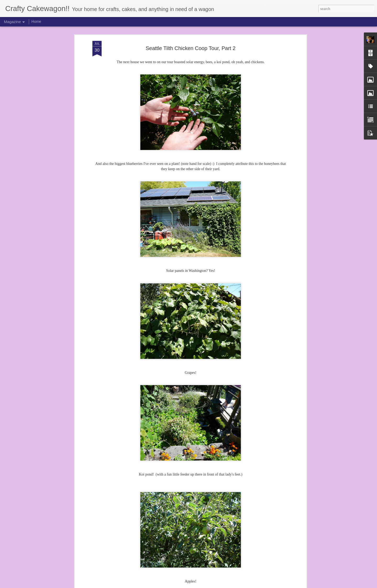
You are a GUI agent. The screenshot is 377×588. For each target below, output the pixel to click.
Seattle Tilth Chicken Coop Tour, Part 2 (190, 48)
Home (36, 21)
